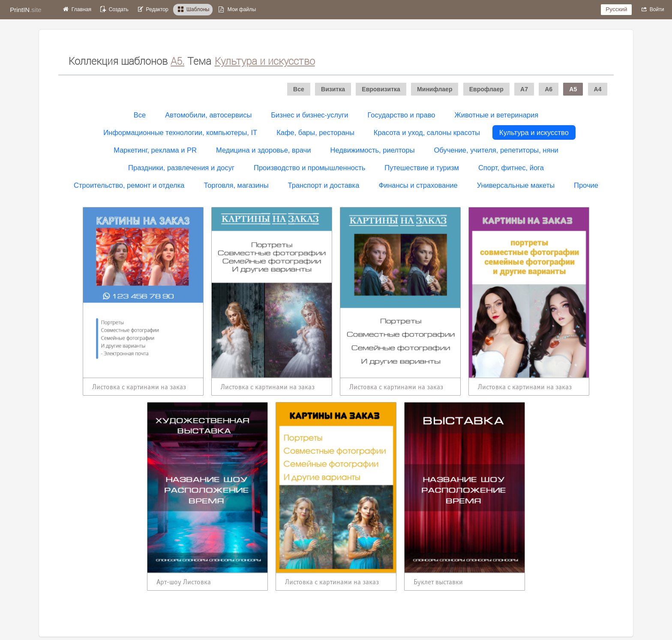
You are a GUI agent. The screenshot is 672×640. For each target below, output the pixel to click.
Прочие (586, 185)
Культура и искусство (534, 132)
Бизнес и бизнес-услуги (309, 115)
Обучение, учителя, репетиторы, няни (496, 150)
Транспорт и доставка (324, 185)
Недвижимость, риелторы (373, 150)
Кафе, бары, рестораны (315, 132)
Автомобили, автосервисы (208, 115)
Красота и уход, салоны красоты (427, 132)
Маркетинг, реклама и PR (155, 150)
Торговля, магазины (236, 185)
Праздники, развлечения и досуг (181, 168)
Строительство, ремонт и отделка (129, 185)
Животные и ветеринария (496, 115)
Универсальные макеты (516, 185)
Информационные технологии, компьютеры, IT (180, 132)
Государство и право (402, 115)
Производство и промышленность (309, 168)
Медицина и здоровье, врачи (264, 150)
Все (140, 115)
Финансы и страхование (418, 185)
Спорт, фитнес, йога (511, 168)
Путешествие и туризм (422, 168)
